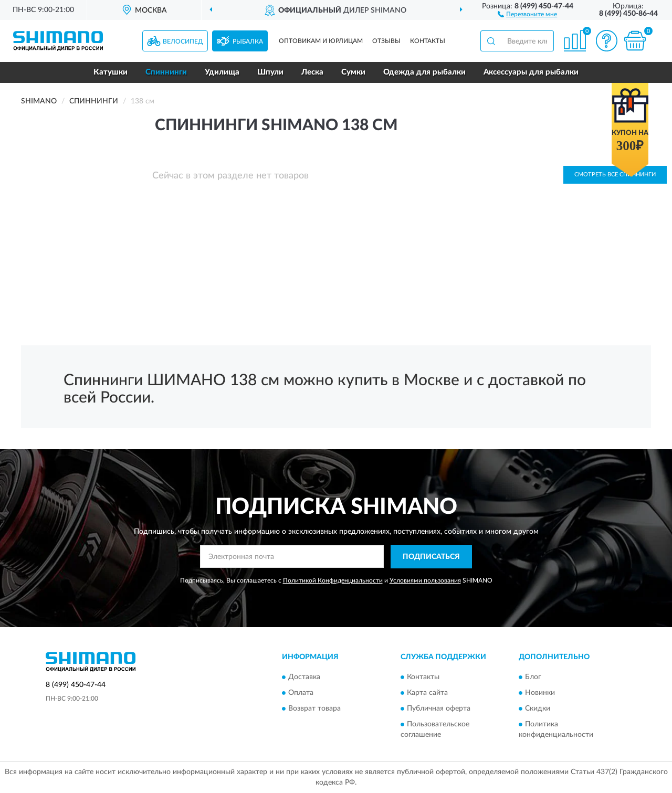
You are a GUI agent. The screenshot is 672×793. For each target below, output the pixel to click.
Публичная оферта (439, 709)
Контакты (428, 41)
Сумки (353, 72)
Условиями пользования (425, 580)
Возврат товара (314, 709)
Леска (312, 72)
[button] (527, 14)
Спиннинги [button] (166, 72)
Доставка (304, 678)
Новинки (540, 693)
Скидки (538, 709)
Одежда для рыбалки (424, 72)
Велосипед (183, 41)
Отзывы (386, 41)
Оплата (301, 693)
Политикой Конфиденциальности (333, 580)
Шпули (270, 72)
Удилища (222, 72)
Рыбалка (248, 41)
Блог (533, 678)
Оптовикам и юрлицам (321, 41)
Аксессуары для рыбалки (531, 72)
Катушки (111, 72)
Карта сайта (427, 693)
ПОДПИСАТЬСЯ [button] (431, 557)
